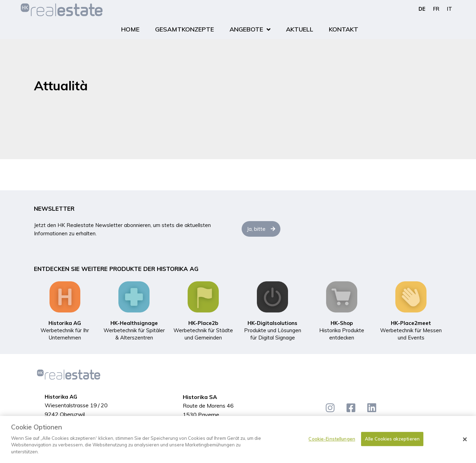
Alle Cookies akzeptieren (392, 442)
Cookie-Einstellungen (332, 442)
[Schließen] (465, 443)
